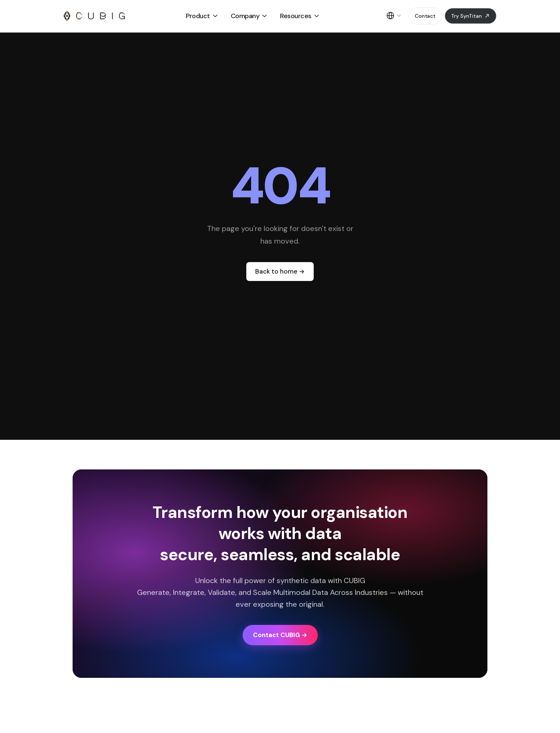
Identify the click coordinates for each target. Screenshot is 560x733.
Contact (425, 16)
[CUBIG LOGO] (94, 16)
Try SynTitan (471, 16)
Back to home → (280, 271)
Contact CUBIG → (280, 635)
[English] (394, 16)
